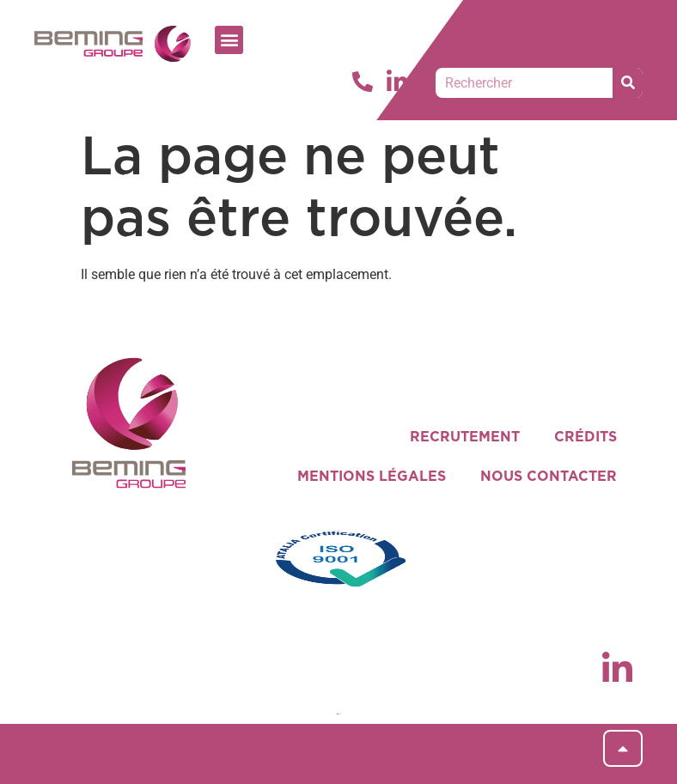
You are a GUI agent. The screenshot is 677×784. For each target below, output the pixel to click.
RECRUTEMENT (465, 437)
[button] (229, 40)
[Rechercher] (628, 83)
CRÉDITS (586, 437)
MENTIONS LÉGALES (372, 477)
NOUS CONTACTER (549, 477)
